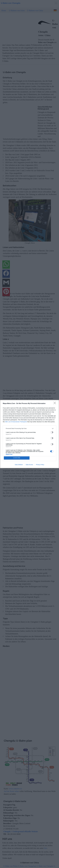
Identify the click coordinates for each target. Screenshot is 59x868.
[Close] (55, 404)
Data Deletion (19, 465)
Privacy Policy (40, 465)
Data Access (29, 465)
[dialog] (30, 434)
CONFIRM (17, 458)
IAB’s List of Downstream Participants (16, 422)
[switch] (52, 432)
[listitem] (30, 429)
